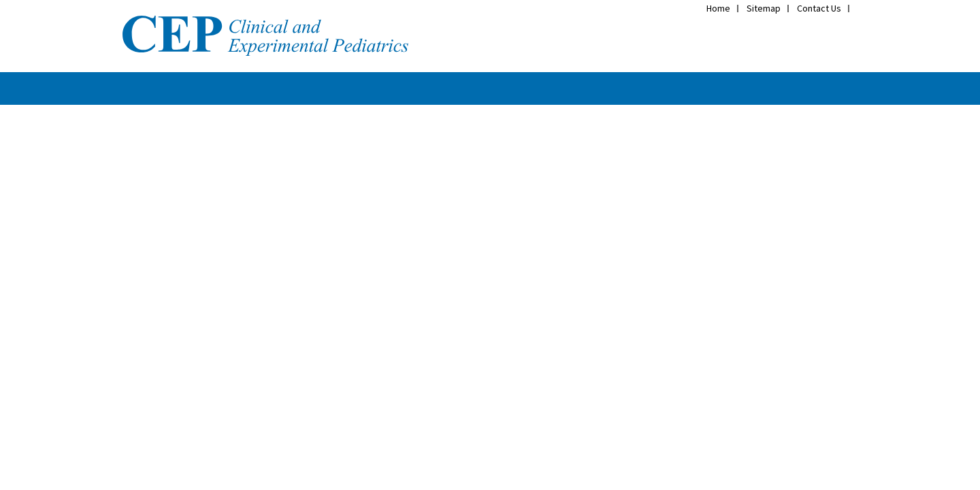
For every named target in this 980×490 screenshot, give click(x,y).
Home (718, 8)
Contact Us (819, 8)
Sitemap (764, 8)
